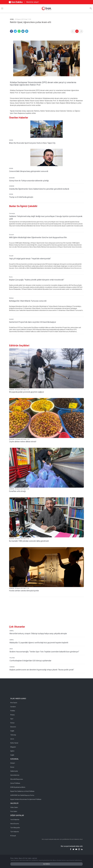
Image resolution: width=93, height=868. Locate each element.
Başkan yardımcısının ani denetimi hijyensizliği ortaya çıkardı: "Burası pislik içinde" (42, 670)
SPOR (11, 649)
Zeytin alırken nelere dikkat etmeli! (23, 442)
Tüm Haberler (15, 832)
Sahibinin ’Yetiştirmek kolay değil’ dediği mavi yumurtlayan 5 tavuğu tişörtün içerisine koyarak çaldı (46, 218)
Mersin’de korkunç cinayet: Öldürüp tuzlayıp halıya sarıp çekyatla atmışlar (38, 634)
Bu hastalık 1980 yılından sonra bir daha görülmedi (29, 541)
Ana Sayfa (14, 703)
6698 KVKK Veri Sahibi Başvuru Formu (22, 795)
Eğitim (12, 751)
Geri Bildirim (47, 864)
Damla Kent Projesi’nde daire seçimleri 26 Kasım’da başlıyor (33, 322)
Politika (13, 711)
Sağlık (12, 731)
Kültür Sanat (14, 743)
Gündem (13, 707)
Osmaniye (12, 214)
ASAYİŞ (11, 631)
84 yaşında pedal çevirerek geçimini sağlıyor (27, 392)
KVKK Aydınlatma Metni (18, 787)
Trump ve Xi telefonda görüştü (21, 197)
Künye (12, 767)
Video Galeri (14, 807)
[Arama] (91, 8)
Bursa (11, 277)
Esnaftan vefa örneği (17, 491)
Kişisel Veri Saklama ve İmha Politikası (22, 791)
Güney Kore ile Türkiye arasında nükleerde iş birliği (29, 181)
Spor (12, 719)
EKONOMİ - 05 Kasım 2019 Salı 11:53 (19, 439)
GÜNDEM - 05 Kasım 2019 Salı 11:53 (19, 390)
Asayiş (12, 715)
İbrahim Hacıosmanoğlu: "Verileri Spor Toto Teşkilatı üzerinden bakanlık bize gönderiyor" (44, 652)
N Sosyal (13, 836)
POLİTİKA (12, 658)
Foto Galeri (14, 811)
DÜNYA (11, 140)
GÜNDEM (12, 186)
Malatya (11, 298)
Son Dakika (16, 2)
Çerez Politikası (15, 783)
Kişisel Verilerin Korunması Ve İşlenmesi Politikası (26, 799)
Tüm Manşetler (15, 828)
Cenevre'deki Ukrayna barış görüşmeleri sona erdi (29, 171)
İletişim (13, 763)
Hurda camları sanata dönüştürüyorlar (24, 591)
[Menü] (2, 8)
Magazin (13, 747)
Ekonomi (13, 727)
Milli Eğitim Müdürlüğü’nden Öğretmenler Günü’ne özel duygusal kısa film (38, 237)
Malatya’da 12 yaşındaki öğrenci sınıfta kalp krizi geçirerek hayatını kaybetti (39, 643)
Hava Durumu (15, 824)
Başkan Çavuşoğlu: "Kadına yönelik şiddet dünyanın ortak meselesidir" (37, 280)
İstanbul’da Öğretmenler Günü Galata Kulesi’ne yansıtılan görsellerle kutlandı (39, 189)
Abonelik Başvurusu (17, 779)
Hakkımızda (14, 771)
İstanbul (11, 319)
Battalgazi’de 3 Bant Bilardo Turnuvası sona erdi (28, 301)
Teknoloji (13, 735)
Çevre (12, 739)
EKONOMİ (12, 178)
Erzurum (11, 235)
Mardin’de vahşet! (32, 2)
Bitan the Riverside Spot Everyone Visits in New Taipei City (32, 143)
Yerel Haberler (15, 820)
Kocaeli (11, 256)
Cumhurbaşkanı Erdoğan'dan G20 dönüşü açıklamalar (30, 661)
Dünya (12, 723)
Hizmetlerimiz (15, 775)
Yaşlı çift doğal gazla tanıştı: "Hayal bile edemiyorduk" (30, 259)
